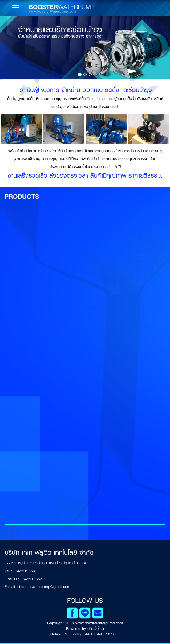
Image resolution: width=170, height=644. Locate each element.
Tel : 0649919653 (20, 571)
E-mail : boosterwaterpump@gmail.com (37, 587)
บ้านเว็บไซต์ (96, 629)
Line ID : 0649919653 (23, 579)
